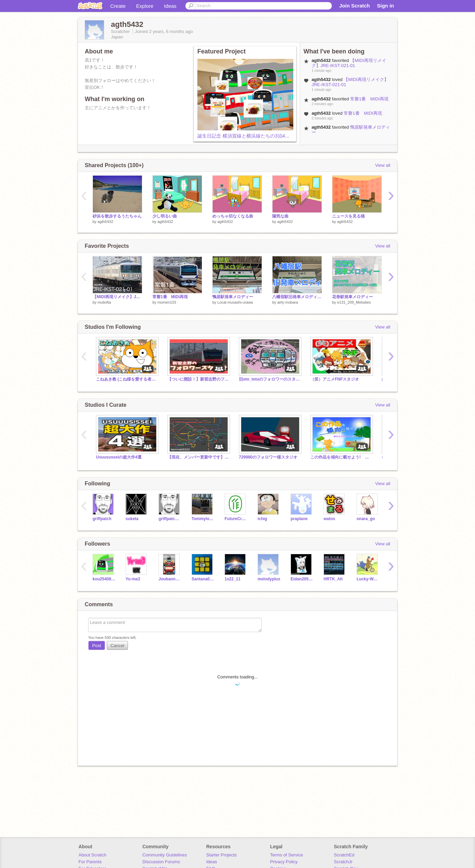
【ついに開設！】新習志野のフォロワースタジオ (198, 379)
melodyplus (269, 579)
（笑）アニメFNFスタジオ (335, 379)
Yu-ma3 (133, 579)
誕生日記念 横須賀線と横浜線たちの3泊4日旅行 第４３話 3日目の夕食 (276, 136)
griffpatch (102, 519)
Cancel (117, 646)
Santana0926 (203, 579)
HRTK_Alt (333, 579)
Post (97, 646)
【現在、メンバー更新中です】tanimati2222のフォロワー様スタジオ (198, 457)
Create (118, 6)
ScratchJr (343, 862)
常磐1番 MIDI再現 (369, 99)
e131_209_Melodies (354, 302)
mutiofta (104, 302)
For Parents (90, 862)
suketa (132, 519)
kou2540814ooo (104, 579)
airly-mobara (288, 302)
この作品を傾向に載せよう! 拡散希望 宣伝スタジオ (341, 457)
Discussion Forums (161, 862)
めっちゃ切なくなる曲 (233, 216)
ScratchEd (344, 855)
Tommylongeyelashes (203, 519)
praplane (299, 519)
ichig (262, 519)
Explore (145, 6)
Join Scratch (355, 6)
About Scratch (93, 855)
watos (329, 519)
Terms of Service (287, 855)
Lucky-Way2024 (368, 579)
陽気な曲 (280, 216)
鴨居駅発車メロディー (233, 297)
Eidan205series (302, 579)
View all (383, 165)
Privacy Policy (284, 862)
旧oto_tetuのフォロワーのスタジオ (269, 379)
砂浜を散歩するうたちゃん (117, 216)
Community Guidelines (165, 855)
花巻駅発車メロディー (353, 297)
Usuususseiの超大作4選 (119, 457)
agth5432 (105, 222)
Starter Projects (222, 855)
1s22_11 (233, 579)
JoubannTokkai (170, 579)
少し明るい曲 (165, 216)
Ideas (170, 6)
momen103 (167, 302)
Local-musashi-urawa (235, 302)
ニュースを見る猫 (348, 216)
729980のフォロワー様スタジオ (268, 457)
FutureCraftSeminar (236, 519)
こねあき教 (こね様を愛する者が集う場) (127, 379)
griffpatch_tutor (170, 519)
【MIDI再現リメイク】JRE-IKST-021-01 (349, 63)
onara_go (366, 519)
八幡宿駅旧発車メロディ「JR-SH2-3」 (297, 297)
